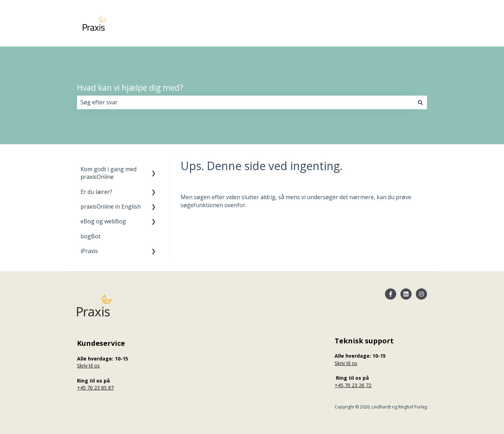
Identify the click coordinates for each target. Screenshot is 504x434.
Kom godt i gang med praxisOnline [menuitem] (108, 173)
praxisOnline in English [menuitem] (111, 206)
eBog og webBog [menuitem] (103, 221)
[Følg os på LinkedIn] (406, 294)
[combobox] (245, 102)
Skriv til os (88, 366)
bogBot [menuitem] (90, 236)
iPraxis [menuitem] (89, 251)
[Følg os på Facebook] (391, 294)
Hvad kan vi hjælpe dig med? (130, 87)
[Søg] (420, 102)
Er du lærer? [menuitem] (96, 192)
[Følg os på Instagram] (421, 294)
